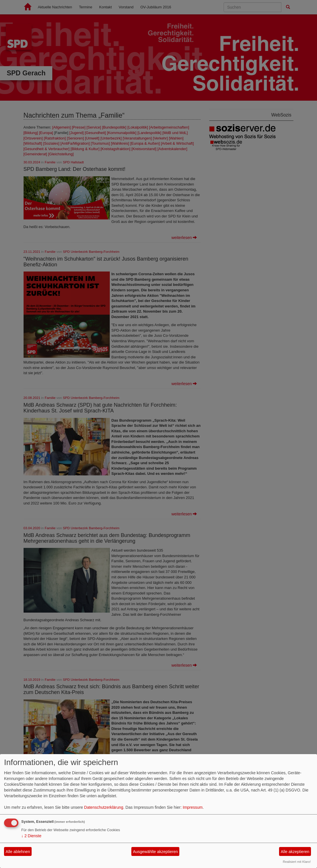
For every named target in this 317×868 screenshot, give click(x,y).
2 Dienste (31, 836)
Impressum (193, 807)
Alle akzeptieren (295, 852)
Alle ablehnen (18, 852)
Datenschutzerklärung (104, 807)
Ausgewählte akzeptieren (155, 852)
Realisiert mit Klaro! (297, 862)
